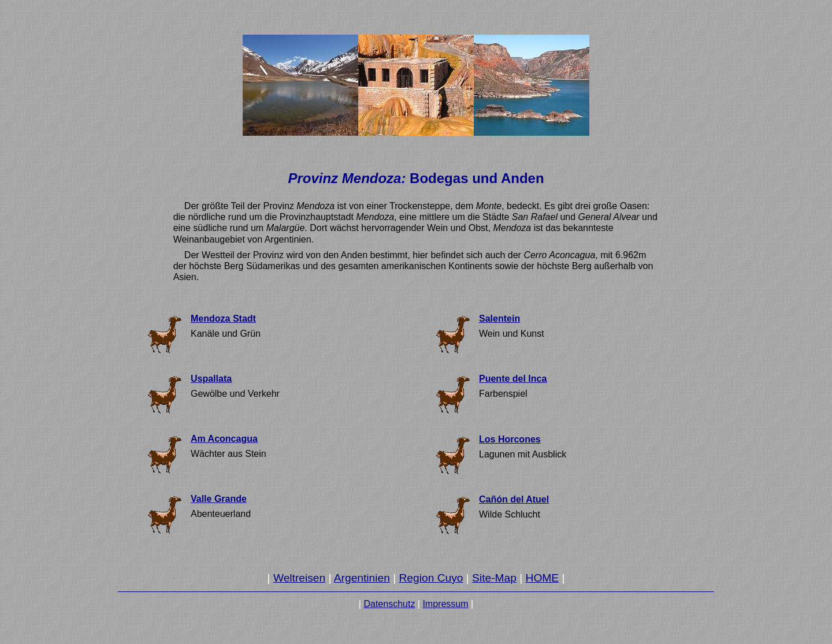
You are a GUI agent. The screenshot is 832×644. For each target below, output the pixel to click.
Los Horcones (510, 439)
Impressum (445, 604)
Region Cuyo (431, 578)
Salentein (499, 319)
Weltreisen (299, 578)
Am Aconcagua (224, 439)
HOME (543, 578)
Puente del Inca (513, 379)
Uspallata (211, 379)
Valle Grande (219, 499)
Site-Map (494, 578)
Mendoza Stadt (223, 319)
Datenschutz (389, 604)
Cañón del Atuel (514, 499)
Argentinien (362, 578)
